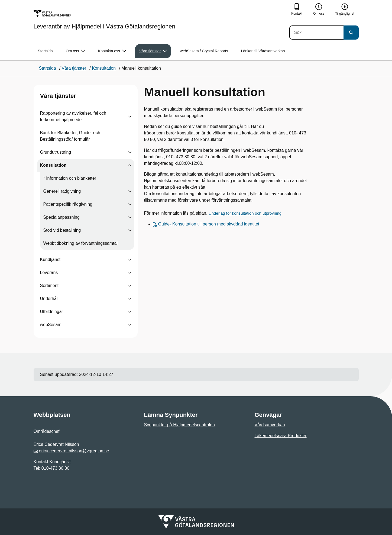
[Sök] (316, 33)
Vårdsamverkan (270, 425)
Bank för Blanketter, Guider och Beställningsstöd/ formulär (70, 136)
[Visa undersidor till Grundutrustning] (130, 152)
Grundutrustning (56, 152)
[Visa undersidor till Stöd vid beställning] (130, 230)
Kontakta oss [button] (112, 51)
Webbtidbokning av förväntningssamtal (81, 243)
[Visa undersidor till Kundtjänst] (130, 260)
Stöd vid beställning (62, 230)
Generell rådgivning (62, 191)
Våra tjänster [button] (153, 51)
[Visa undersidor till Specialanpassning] (130, 217)
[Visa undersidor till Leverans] (130, 273)
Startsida (45, 51)
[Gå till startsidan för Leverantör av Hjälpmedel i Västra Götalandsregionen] (104, 20)
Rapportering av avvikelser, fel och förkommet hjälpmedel (73, 116)
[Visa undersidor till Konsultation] (130, 165)
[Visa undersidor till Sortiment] (130, 286)
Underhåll (49, 299)
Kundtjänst (50, 260)
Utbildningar (52, 312)
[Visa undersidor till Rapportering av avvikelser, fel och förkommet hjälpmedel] (130, 117)
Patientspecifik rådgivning (68, 204)
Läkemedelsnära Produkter (281, 436)
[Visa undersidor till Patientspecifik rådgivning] (130, 204)
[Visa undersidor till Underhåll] (130, 299)
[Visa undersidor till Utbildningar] (130, 312)
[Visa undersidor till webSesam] (130, 325)
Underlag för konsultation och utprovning (245, 213)
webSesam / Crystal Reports (204, 51)
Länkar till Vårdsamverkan (263, 51)
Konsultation (53, 165)
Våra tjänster (58, 96)
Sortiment (49, 286)
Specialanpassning (61, 217)
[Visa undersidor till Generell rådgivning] (130, 191)
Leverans (49, 273)
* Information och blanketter (70, 178)
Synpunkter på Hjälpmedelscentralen (179, 425)
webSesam (51, 325)
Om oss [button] (75, 51)
